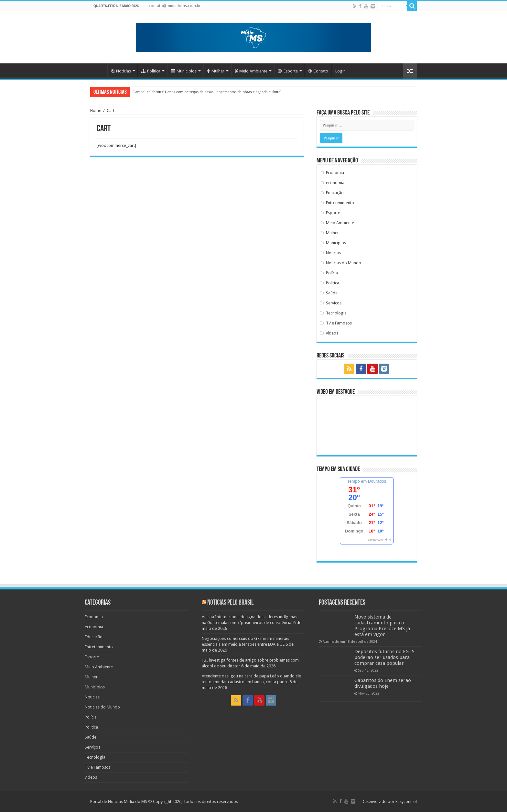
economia (335, 183)
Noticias (121, 71)
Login (340, 71)
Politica (151, 71)
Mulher (216, 71)
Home (99, 70)
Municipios (184, 71)
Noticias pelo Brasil (230, 603)
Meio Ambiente (251, 71)
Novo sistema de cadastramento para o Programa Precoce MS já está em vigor (382, 626)
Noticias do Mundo (344, 263)
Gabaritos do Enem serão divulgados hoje (383, 683)
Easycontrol (406, 801)
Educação (335, 193)
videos (332, 333)
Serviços (334, 303)
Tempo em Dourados (367, 481)
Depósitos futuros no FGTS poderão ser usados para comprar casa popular (384, 657)
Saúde (332, 293)
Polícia (332, 273)
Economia (335, 173)
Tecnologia (336, 313)
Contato (318, 71)
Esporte (288, 71)
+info (388, 540)
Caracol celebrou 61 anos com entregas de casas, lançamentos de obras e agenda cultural (207, 92)
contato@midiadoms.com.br (175, 6)
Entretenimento (340, 203)
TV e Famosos (339, 323)
